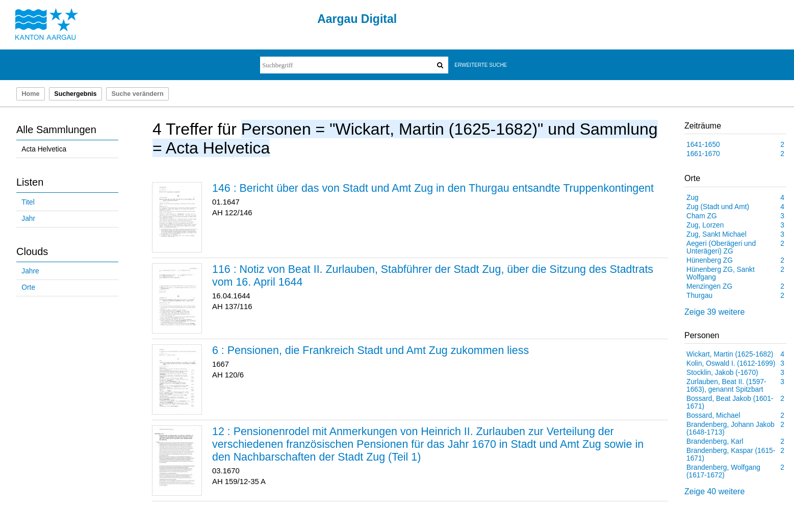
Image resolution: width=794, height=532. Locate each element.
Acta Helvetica (44, 149)
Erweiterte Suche (481, 65)
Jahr (28, 219)
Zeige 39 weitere (714, 312)
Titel (28, 202)
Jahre (30, 271)
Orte (28, 287)
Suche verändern (137, 94)
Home (30, 94)
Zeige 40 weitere (714, 491)
